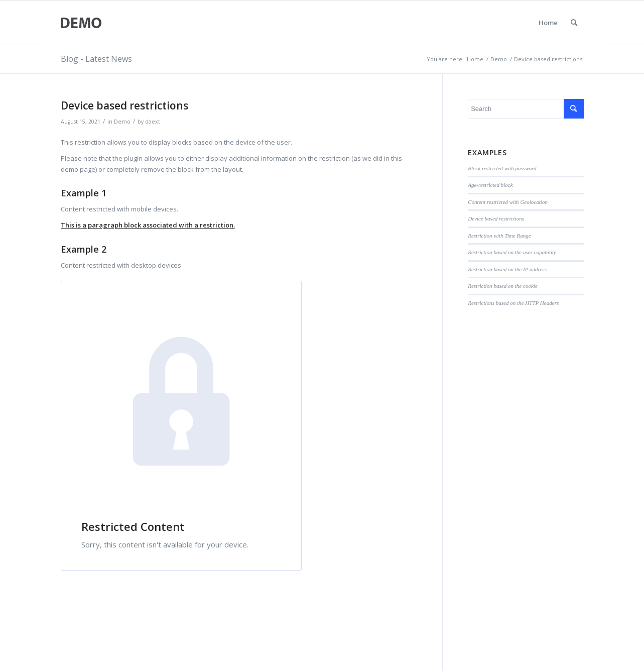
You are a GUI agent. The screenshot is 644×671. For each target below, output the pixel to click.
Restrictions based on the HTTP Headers (513, 303)
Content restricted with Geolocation (508, 202)
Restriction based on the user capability (512, 252)
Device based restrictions (496, 218)
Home (548, 23)
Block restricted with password (502, 168)
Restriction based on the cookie (503, 286)
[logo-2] (82, 23)
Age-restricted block (490, 185)
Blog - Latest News (96, 59)
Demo (122, 122)
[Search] (574, 23)
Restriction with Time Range (499, 236)
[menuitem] (574, 23)
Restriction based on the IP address (507, 269)
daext (153, 122)
